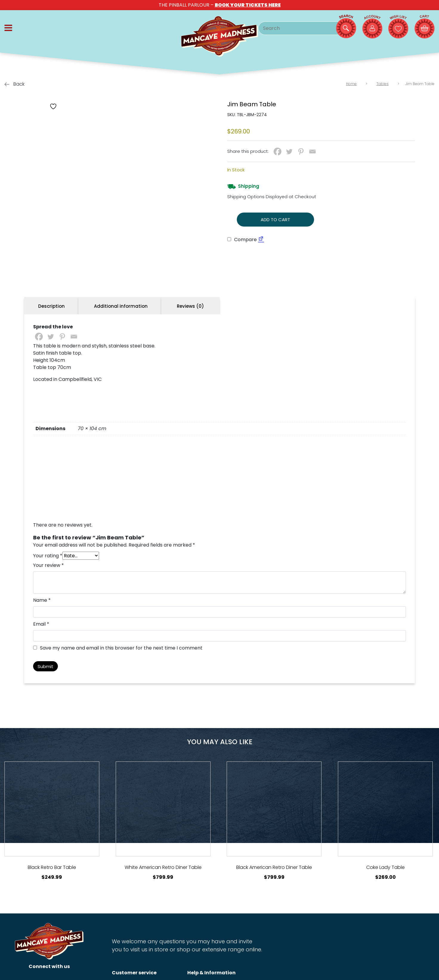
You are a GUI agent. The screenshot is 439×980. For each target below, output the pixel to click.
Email (41, 686)
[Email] (312, 151)
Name (42, 663)
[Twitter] (289, 151)
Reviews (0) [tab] (190, 369)
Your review (48, 628)
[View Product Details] (52, 871)
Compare (242, 240)
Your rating (48, 618)
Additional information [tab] (121, 369)
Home (351, 84)
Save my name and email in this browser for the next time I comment (121, 710)
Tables (382, 84)
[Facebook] (278, 151)
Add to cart (275, 220)
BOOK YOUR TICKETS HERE (248, 5)
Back (14, 84)
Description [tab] (51, 369)
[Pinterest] (301, 151)
